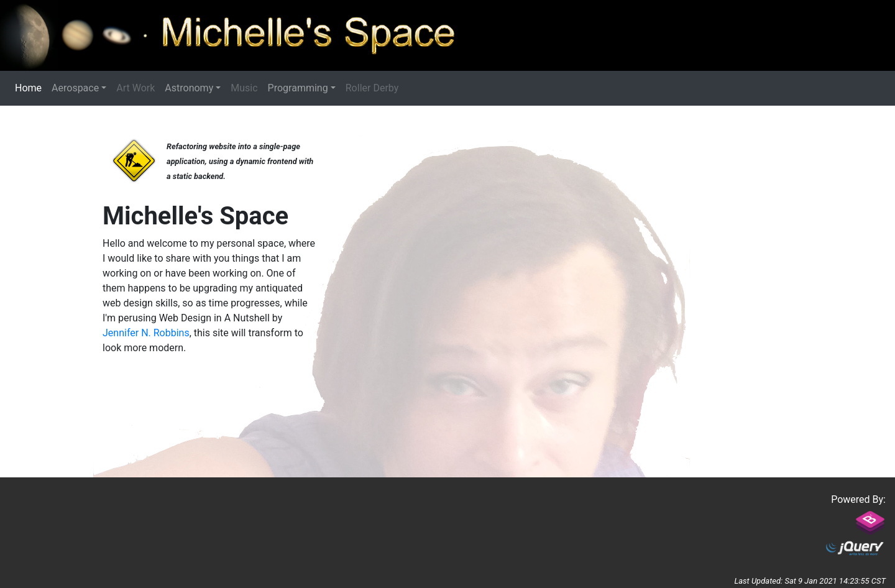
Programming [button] (298, 88)
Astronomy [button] (189, 88)
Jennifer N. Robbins (146, 333)
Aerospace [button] (75, 88)
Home (31, 87)
